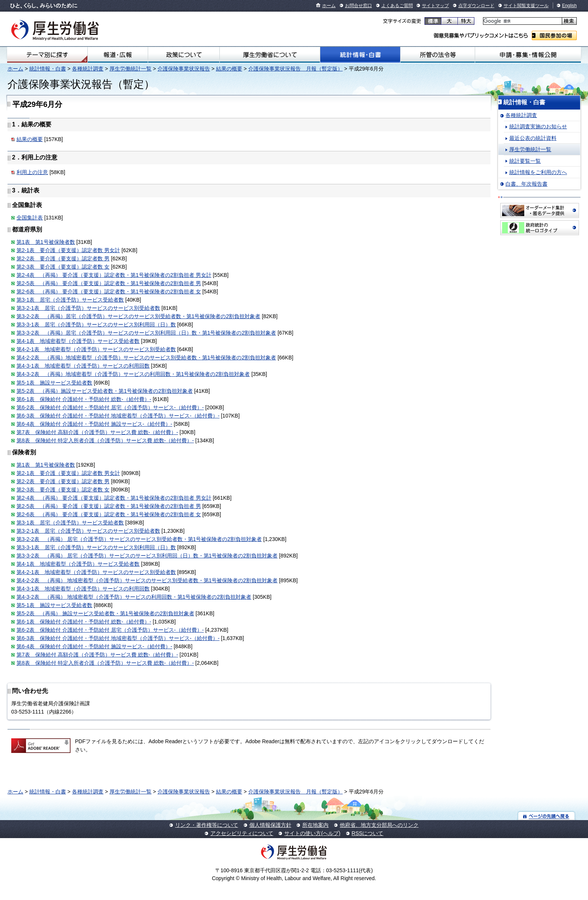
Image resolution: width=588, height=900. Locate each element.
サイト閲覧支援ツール (526, 6)
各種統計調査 (88, 69)
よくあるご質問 (397, 6)
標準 (433, 21)
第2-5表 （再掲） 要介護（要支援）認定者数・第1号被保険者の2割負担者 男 (109, 283)
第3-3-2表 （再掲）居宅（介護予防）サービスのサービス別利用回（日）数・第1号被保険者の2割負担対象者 (146, 333)
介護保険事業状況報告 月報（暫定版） (295, 69)
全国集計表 (30, 218)
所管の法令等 (438, 55)
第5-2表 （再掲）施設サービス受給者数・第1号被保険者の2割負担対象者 (105, 391)
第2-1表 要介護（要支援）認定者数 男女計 (68, 250)
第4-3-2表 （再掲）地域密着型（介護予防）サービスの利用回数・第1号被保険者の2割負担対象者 (133, 374)
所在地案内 (315, 825)
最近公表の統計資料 (533, 138)
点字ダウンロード (476, 6)
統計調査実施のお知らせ (538, 126)
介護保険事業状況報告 (184, 69)
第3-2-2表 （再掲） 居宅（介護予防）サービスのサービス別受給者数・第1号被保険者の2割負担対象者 (139, 539)
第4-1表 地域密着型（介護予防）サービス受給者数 (78, 341)
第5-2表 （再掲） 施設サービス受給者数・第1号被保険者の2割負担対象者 (105, 613)
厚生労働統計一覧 (130, 69)
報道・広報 (118, 55)
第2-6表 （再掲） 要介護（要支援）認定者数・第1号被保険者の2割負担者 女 (109, 291)
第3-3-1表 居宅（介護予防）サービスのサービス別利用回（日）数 (96, 325)
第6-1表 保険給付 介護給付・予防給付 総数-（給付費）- (84, 399)
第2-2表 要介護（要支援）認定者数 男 (63, 258)
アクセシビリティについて (242, 833)
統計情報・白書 (360, 55)
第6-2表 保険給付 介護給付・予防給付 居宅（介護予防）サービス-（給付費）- (110, 407)
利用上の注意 (32, 172)
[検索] (522, 21)
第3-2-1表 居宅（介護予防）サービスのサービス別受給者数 (88, 308)
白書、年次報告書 (526, 184)
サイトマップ (435, 6)
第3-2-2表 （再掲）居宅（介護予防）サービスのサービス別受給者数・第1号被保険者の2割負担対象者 (138, 316)
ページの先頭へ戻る (547, 816)
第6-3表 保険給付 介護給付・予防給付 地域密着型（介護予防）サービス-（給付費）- (118, 416)
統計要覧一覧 (525, 161)
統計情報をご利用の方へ (538, 172)
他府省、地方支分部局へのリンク (379, 825)
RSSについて (368, 833)
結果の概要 (229, 69)
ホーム (329, 6)
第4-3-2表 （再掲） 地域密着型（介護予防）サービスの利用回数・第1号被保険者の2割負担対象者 (134, 597)
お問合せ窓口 (358, 6)
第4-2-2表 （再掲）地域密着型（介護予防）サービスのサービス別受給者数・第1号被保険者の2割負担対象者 (146, 358)
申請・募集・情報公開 (528, 55)
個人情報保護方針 (270, 825)
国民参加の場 (554, 35)
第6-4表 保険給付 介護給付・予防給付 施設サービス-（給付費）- (94, 424)
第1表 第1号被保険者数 (46, 242)
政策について (184, 55)
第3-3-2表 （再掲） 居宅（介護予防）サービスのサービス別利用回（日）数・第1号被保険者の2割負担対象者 (147, 556)
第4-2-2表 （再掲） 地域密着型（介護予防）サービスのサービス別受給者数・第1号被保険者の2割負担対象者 (147, 580)
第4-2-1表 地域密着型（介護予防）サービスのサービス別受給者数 (96, 349)
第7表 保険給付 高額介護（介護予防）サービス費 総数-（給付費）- (97, 432)
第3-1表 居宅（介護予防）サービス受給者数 (70, 300)
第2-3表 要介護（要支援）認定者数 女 (63, 267)
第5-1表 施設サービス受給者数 (54, 383)
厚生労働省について (270, 55)
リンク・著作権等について (207, 825)
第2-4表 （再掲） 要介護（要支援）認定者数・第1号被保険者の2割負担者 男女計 (114, 275)
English (569, 6)
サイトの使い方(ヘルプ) (312, 833)
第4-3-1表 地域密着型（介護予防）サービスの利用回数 (83, 366)
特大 (466, 21)
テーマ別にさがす (47, 55)
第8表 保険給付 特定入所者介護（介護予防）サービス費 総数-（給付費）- (105, 440)
